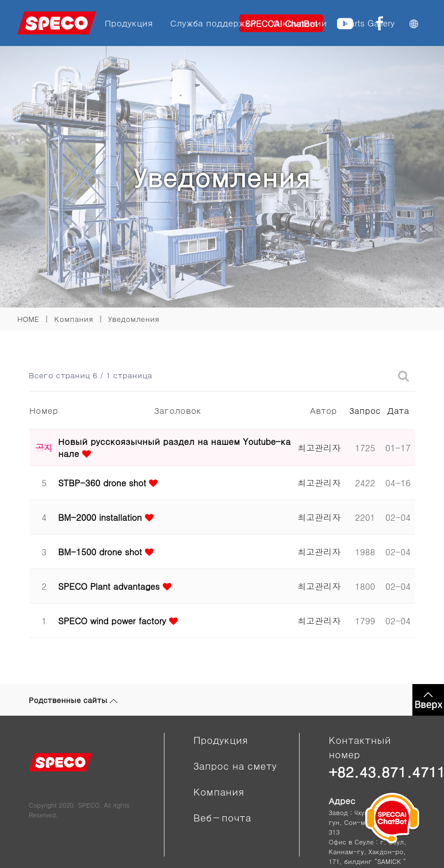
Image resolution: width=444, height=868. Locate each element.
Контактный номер (360, 747)
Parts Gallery (369, 23)
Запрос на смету (235, 766)
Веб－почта (222, 817)
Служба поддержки (213, 23)
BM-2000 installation (102, 517)
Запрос (365, 410)
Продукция (129, 23)
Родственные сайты (73, 700)
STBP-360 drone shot (104, 483)
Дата (398, 410)
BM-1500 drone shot (102, 552)
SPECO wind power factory (114, 621)
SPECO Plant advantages (110, 586)
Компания (219, 792)
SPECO (89, 805)
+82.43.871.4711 (372, 772)
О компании (300, 23)
